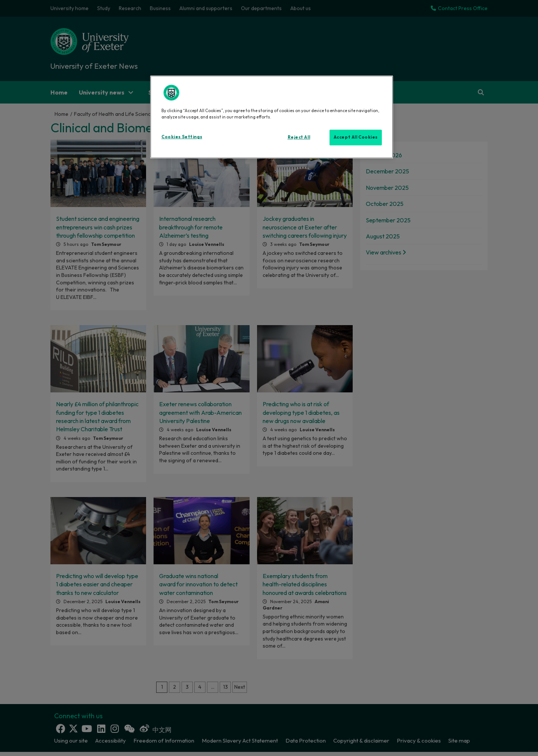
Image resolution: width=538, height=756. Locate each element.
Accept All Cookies (356, 137)
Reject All (299, 137)
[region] (272, 117)
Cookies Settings (182, 137)
